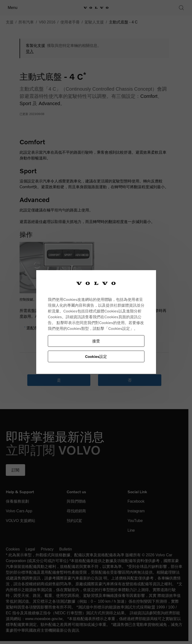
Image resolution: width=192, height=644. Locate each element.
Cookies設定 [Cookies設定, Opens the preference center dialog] (96, 356)
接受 (96, 341)
